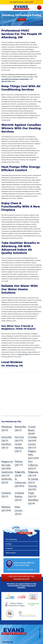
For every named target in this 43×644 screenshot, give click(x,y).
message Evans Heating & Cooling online (15, 79)
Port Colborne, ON (33, 465)
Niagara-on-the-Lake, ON (7, 465)
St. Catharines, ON (21, 482)
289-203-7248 (6, 81)
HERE (31, 2)
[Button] (22, 20)
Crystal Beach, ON (32, 430)
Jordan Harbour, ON (19, 447)
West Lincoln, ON (19, 510)
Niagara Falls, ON (32, 454)
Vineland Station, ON (19, 496)
